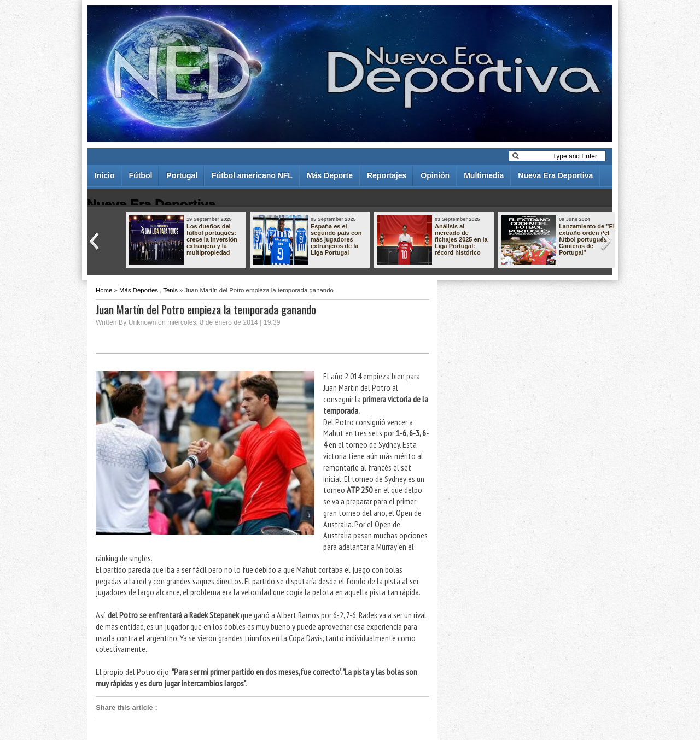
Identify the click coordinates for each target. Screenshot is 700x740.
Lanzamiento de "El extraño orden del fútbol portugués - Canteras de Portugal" (587, 239)
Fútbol (141, 175)
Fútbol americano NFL (252, 175)
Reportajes (387, 175)
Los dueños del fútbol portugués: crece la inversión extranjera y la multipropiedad (212, 239)
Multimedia (484, 175)
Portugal (182, 175)
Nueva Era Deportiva (555, 175)
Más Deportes (139, 290)
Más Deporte (330, 175)
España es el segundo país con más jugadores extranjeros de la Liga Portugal (336, 239)
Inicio (105, 175)
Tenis (170, 290)
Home (104, 290)
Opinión (435, 175)
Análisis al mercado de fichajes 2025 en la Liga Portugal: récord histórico (461, 239)
